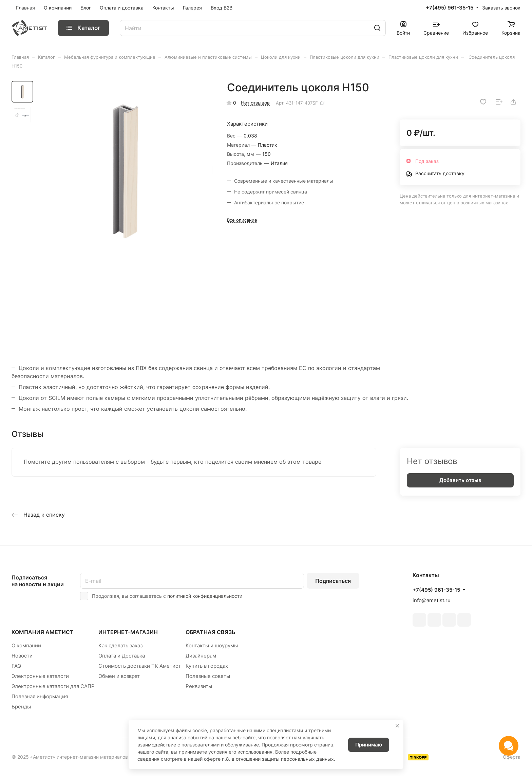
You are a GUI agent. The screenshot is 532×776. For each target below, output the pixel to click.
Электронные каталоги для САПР (53, 686)
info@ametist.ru (432, 600)
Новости (22, 656)
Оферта (512, 757)
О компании (26, 645)
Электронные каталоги (40, 676)
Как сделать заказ (120, 645)
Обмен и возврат (119, 676)
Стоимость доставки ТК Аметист (140, 666)
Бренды (21, 707)
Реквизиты (199, 686)
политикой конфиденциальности (205, 596)
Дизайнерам (201, 656)
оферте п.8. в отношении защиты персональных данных (269, 759)
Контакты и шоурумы (212, 645)
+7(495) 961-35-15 (450, 8)
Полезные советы (208, 676)
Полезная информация (40, 696)
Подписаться (333, 581)
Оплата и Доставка (122, 656)
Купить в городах (207, 666)
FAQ (16, 666)
